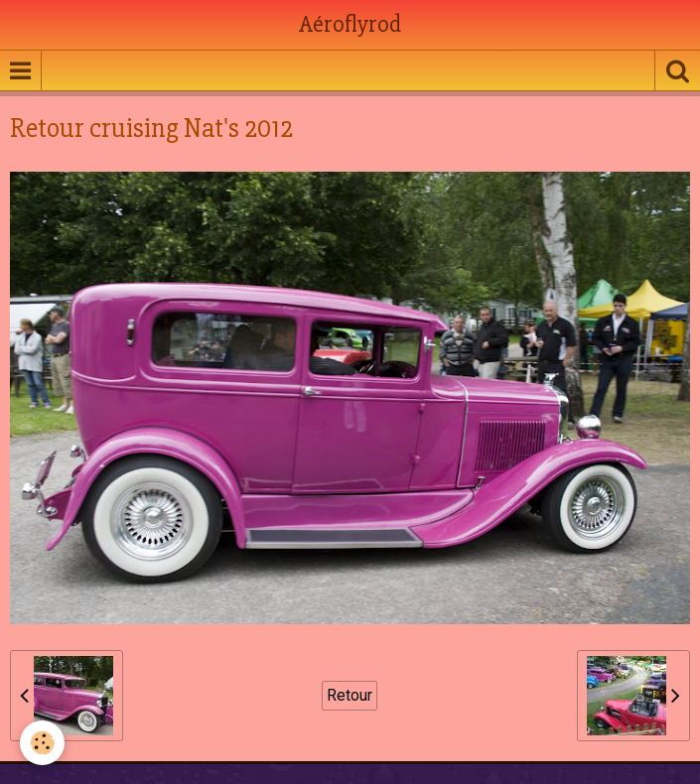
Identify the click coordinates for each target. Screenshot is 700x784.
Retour (350, 695)
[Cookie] (42, 743)
